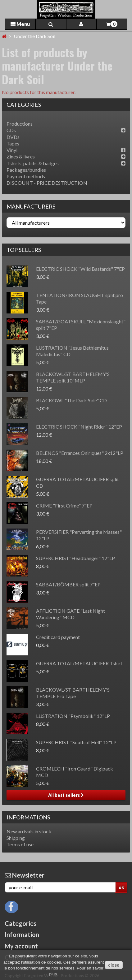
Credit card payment (58, 637)
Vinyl (12, 150)
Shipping (16, 838)
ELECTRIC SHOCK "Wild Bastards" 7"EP (80, 269)
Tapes (13, 143)
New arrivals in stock (29, 831)
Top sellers (24, 250)
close (114, 965)
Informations (28, 817)
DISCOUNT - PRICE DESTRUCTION (47, 183)
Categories (20, 923)
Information (22, 935)
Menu (20, 24)
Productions (20, 124)
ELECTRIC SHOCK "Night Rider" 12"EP (79, 427)
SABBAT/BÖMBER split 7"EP (68, 584)
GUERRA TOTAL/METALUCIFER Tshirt (79, 663)
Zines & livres (21, 156)
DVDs (13, 137)
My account (21, 946)
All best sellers (66, 795)
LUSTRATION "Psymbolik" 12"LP (73, 716)
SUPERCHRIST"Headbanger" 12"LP (75, 558)
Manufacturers (31, 206)
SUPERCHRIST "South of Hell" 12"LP (76, 742)
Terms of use (20, 844)
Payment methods (26, 176)
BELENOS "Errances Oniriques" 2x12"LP (80, 453)
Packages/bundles (26, 170)
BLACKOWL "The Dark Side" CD (71, 400)
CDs (11, 130)
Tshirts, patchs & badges (33, 163)
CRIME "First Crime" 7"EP (64, 505)
